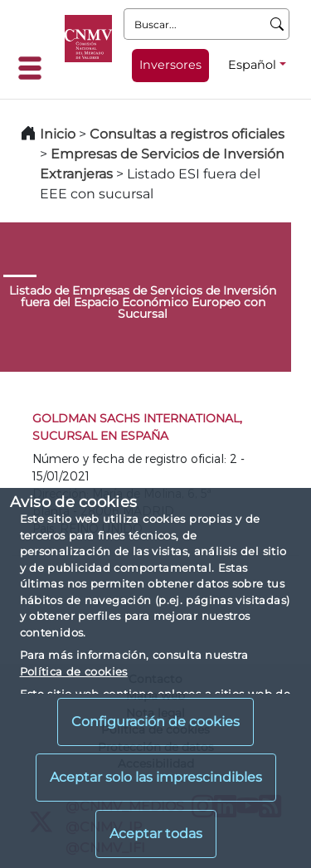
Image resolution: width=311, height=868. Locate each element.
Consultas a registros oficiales (187, 134)
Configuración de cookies (155, 722)
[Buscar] (277, 24)
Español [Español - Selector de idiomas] (252, 65)
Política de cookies (74, 671)
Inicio (58, 134)
